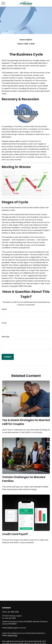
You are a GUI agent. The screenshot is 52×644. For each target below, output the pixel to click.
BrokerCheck (12, 635)
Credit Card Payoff (15, 534)
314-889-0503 (13, 612)
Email (4, 323)
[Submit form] (8, 357)
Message (6, 337)
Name (4, 309)
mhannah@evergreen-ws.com (14, 628)
